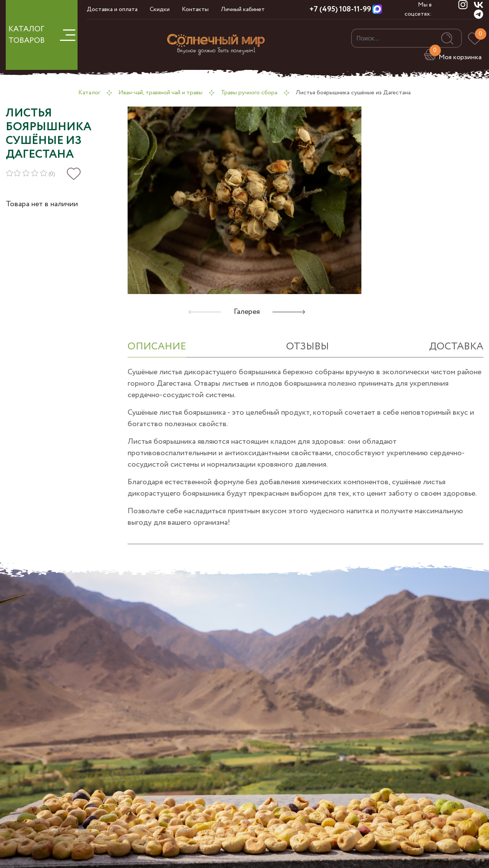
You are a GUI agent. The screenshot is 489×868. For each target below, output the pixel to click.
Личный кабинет (243, 9)
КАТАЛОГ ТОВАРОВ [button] (42, 35)
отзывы (308, 347)
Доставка (456, 347)
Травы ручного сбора (249, 93)
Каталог (89, 93)
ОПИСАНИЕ (157, 347)
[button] (289, 312)
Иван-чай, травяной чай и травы (160, 93)
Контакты (195, 9)
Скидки (160, 9)
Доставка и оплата (112, 9)
